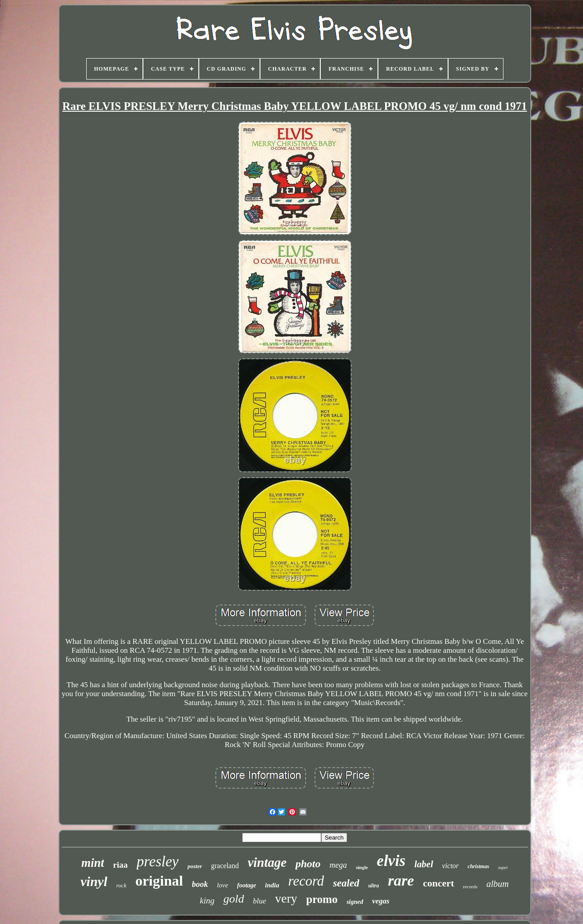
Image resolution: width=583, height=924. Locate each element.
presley (158, 861)
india (272, 885)
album (498, 884)
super (503, 867)
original (159, 881)
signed (355, 902)
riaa (120, 865)
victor (451, 866)
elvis (391, 861)
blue (259, 901)
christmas (478, 866)
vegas (381, 901)
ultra (373, 886)
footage (247, 885)
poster (195, 866)
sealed (346, 883)
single (362, 867)
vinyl (94, 881)
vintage (267, 862)
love (223, 885)
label (424, 864)
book (200, 884)
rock (121, 885)
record (306, 881)
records (470, 886)
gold (234, 899)
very (286, 898)
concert (439, 883)
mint (93, 863)
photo (308, 864)
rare (401, 880)
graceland (225, 866)
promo (322, 899)
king (207, 901)
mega (338, 865)
